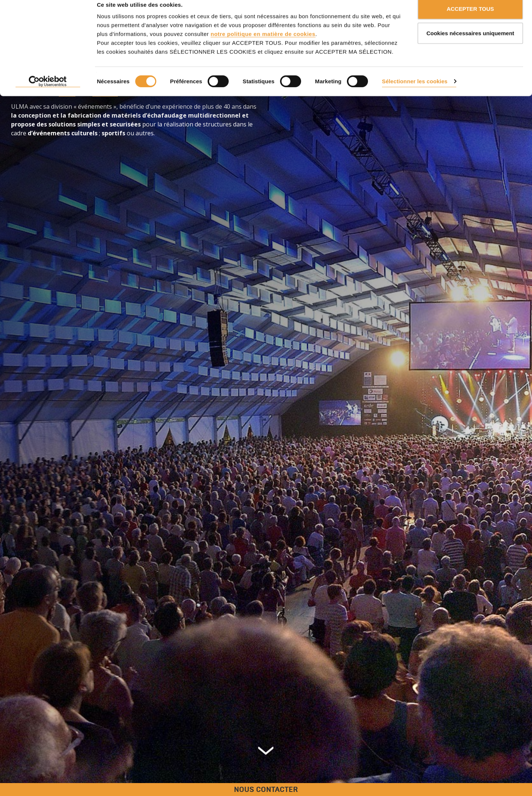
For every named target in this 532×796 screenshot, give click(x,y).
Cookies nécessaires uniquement (470, 44)
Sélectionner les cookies (415, 92)
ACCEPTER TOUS (470, 19)
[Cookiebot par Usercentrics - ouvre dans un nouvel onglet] (48, 92)
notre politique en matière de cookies (263, 45)
